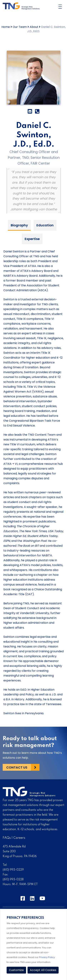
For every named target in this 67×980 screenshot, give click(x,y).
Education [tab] (45, 225)
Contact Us (17, 767)
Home (6, 27)
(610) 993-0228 (13, 880)
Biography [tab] (19, 225)
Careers (19, 838)
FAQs (7, 838)
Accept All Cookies (43, 970)
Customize (16, 970)
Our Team (20, 27)
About (34, 27)
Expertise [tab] (32, 239)
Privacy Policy (47, 957)
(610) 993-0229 (13, 870)
